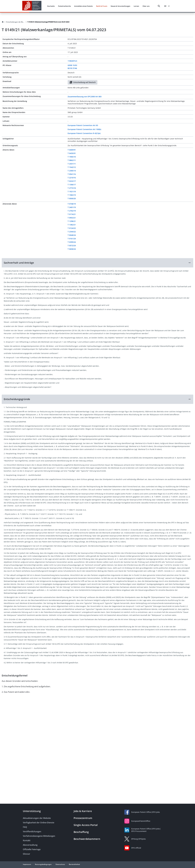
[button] (97, 263)
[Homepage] (3, 22)
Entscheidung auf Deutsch (83, 82)
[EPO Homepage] (32, 6)
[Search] (159, 6)
